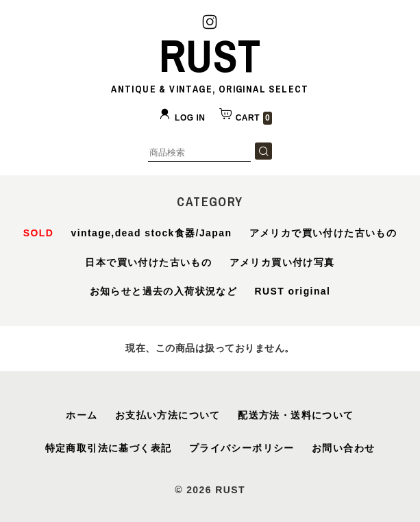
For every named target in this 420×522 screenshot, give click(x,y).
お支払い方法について (168, 415)
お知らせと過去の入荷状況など (164, 291)
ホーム (82, 415)
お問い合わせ (343, 448)
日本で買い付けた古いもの (148, 262)
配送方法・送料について (296, 415)
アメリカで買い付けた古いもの (323, 233)
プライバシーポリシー (242, 448)
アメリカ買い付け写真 (282, 262)
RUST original (293, 291)
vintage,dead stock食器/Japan (152, 233)
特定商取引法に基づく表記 (109, 448)
